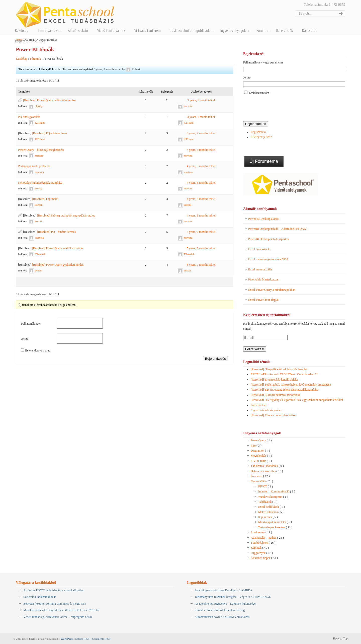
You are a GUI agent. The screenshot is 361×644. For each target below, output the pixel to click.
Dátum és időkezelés (267, 471)
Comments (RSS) (102, 639)
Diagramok (260, 451)
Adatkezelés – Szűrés (267, 538)
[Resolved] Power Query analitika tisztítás (58, 248)
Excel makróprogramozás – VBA (268, 259)
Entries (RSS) (83, 639)
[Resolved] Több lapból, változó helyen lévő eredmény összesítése (291, 385)
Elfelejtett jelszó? (261, 137)
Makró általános (271, 512)
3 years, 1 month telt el (108, 69)
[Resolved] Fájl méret (45, 199)
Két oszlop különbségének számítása (40, 183)
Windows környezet (273, 497)
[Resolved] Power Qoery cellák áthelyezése (49, 100)
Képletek (260, 548)
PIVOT (265, 486)
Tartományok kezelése (275, 527)
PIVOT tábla (261, 461)
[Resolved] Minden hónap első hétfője (274, 415)
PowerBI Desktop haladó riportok (268, 239)
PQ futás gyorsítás (29, 117)
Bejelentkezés (215, 359)
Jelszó (247, 78)
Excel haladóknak (259, 249)
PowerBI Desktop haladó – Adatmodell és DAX (277, 229)
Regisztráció (258, 132)
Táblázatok (268, 502)
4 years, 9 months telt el (201, 199)
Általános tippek (264, 558)
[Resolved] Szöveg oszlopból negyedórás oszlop (66, 216)
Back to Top (340, 638)
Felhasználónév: (31, 324)
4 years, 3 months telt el (201, 150)
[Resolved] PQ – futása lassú (50, 133)
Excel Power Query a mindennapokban (272, 290)
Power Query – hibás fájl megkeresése (41, 150)
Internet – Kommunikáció (277, 491)
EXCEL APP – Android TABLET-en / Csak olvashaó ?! (284, 374)
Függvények (262, 553)
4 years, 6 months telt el (201, 183)
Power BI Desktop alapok (264, 219)
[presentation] (281, 108)
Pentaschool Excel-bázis (65, 15)
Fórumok (35, 59)
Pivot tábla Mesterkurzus (263, 279)
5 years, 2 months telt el (201, 232)
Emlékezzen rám (259, 93)
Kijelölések (268, 517)
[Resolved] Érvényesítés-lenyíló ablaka (274, 380)
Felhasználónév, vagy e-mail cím (263, 62)
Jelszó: (25, 339)
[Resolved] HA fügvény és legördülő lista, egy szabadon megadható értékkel (297, 400)
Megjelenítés (261, 456)
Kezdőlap (22, 59)
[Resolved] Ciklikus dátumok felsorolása (275, 395)
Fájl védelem (258, 405)
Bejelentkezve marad (38, 350)
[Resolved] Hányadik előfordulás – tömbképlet (279, 369)
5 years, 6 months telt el (201, 248)
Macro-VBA (262, 481)
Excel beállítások (271, 507)
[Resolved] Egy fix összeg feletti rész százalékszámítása (285, 390)
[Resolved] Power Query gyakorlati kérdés (58, 265)
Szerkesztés (261, 532)
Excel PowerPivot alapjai (263, 300)
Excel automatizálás (260, 269)
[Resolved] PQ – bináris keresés (56, 232)
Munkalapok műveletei (275, 522)
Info (256, 446)
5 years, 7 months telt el (201, 265)
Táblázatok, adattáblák (267, 466)
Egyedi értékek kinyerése (266, 410)
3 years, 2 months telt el (201, 133)
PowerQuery (261, 440)
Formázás (260, 476)
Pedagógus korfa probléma (34, 166)
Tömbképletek (263, 543)
